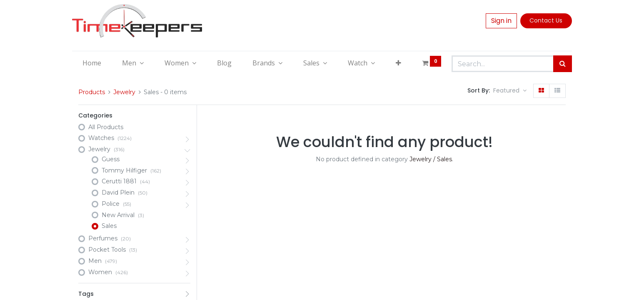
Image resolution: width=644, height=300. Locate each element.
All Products (106, 127)
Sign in (501, 21)
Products (92, 92)
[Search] (563, 64)
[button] (398, 63)
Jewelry (124, 92)
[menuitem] (92, 63)
